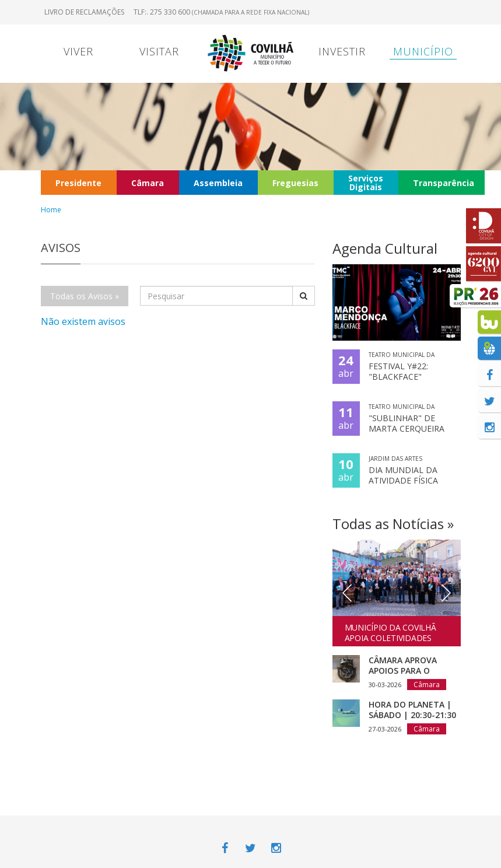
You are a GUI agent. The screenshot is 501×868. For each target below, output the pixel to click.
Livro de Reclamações (84, 12)
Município (423, 51)
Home (51, 210)
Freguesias (295, 183)
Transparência (444, 183)
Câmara (148, 183)
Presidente (78, 183)
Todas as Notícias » (393, 524)
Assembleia (218, 183)
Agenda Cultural (385, 248)
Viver (78, 51)
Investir (342, 51)
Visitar (159, 51)
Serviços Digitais (366, 183)
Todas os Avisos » (85, 296)
